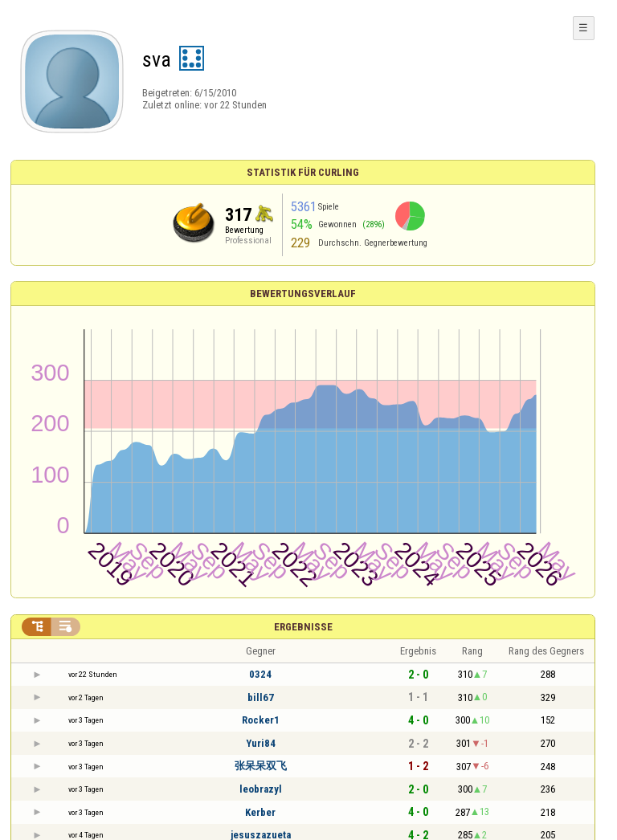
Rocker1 (261, 720)
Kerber (260, 812)
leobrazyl (261, 789)
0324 (260, 674)
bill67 (261, 697)
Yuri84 (261, 743)
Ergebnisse (303, 627)
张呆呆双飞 (261, 766)
